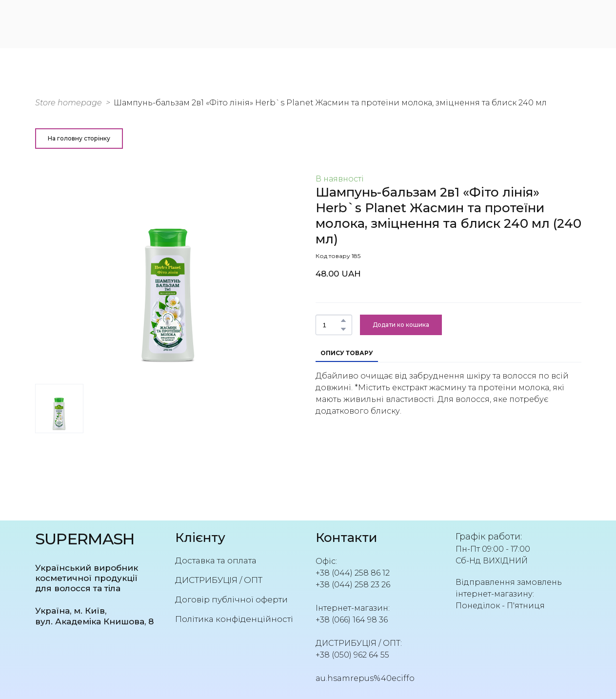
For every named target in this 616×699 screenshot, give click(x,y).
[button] (79, 139)
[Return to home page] (85, 23)
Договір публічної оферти (231, 599)
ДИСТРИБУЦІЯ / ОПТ (219, 580)
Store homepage (69, 103)
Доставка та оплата (216, 560)
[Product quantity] (331, 325)
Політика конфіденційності (234, 619)
